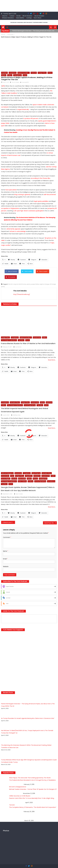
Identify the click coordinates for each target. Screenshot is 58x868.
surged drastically (23, 109)
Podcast (14, 479)
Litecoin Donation (39, 16)
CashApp (29, 18)
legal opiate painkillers (41, 201)
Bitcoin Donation (27, 16)
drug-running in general (22, 195)
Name (6, 551)
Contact (12, 16)
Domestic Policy (15, 402)
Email (5, 559)
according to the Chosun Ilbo (40, 178)
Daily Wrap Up (36, 473)
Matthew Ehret (17, 415)
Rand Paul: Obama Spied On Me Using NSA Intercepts (51, 523)
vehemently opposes (13, 229)
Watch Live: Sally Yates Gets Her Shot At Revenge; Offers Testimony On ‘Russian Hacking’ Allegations (9, 522)
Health (53, 476)
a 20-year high (18, 211)
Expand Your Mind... (24, 73)
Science (31, 481)
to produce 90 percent (31, 118)
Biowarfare (18, 473)
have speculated (11, 190)
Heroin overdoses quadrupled (33, 211)
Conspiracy (13, 73)
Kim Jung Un (14, 284)
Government (37, 337)
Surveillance (51, 481)
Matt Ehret (49, 402)
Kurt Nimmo (18, 347)
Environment (5, 476)
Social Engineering (30, 405)
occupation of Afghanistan (10, 208)
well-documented (50, 195)
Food (12, 476)
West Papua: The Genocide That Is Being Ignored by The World (30, 778)
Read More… (52, 360)
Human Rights (6, 479)
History (50, 73)
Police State (22, 479)
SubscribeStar (20, 18)
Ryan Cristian (22, 481)
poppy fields (35, 284)
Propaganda (17, 75)
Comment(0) (25, 82)
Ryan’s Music (38, 18)
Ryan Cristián (19, 494)
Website (6, 567)
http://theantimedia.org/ (22, 294)
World (25, 75)
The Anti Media (16, 82)
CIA (9, 284)
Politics (10, 75)
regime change (44, 284)
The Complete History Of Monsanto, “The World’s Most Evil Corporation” (33, 807)
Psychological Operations (9, 340)
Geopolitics (29, 476)
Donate (18, 16)
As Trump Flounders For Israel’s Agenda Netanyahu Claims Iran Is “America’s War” (28, 718)
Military (4, 75)
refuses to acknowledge (18, 231)
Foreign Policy (42, 73)
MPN (3, 86)
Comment (7, 537)
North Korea (22, 284)
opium (29, 284)
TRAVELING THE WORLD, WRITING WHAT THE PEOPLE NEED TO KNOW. (29, 22)
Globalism (37, 476)
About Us (5, 16)
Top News (4, 73)
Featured (34, 73)
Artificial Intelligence (7, 473)
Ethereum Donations (8, 18)
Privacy (35, 479)
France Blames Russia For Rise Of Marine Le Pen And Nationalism (28, 343)
